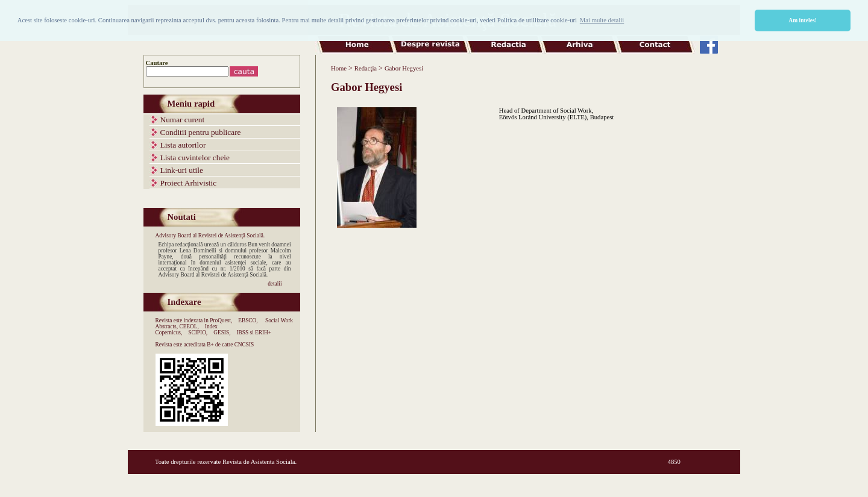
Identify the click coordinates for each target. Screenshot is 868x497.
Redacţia (366, 68)
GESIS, (222, 333)
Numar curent (183, 120)
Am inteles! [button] (803, 20)
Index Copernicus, (187, 330)
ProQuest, (221, 320)
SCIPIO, (198, 333)
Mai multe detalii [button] (602, 20)
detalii (275, 284)
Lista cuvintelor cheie (195, 158)
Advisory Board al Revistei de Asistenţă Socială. (210, 236)
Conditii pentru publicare (201, 132)
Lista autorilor (183, 145)
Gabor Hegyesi (404, 68)
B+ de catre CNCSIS (230, 345)
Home (339, 68)
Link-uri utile (182, 170)
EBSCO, (248, 320)
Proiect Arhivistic (189, 183)
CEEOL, (189, 327)
